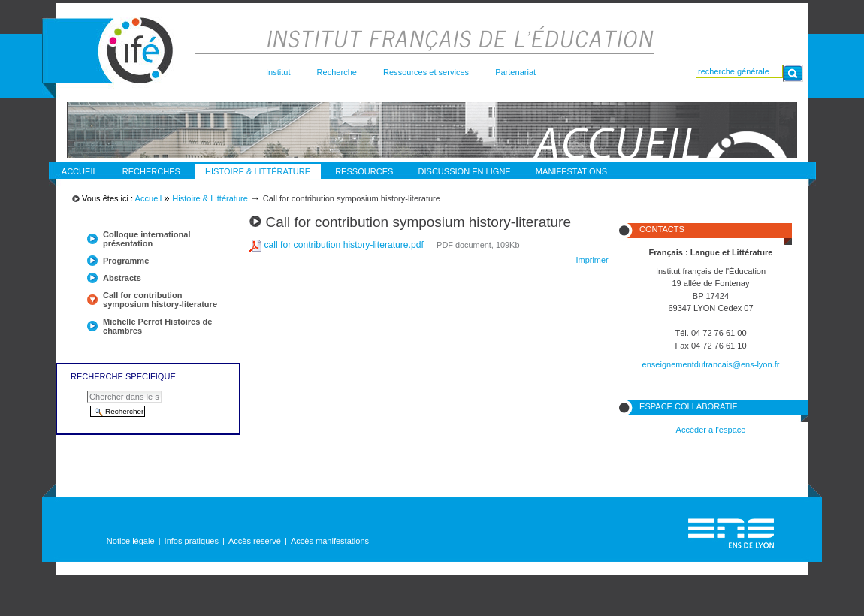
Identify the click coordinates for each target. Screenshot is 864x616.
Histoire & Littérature (258, 171)
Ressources (364, 171)
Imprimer (592, 260)
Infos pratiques (192, 541)
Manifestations (571, 171)
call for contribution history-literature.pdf (338, 245)
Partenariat (515, 72)
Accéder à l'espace (711, 430)
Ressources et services (426, 72)
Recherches (151, 171)
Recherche (337, 72)
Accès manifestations (330, 541)
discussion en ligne (465, 171)
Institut (278, 72)
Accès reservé (255, 541)
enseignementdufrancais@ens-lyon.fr (711, 364)
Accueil (80, 171)
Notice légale (131, 541)
